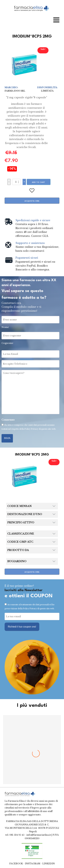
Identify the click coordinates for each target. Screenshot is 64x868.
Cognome (7, 343)
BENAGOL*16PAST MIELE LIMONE (32, 762)
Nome (5, 327)
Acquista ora (32, 201)
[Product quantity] (16, 182)
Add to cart (39, 182)
